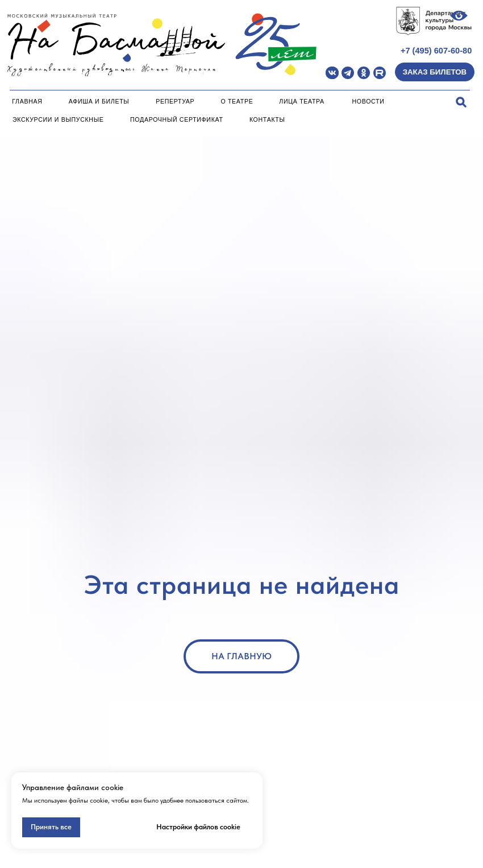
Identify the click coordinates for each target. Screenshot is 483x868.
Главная (27, 101)
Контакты (267, 119)
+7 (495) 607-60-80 (436, 51)
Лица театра (302, 101)
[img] (332, 73)
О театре (237, 101)
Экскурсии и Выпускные (58, 119)
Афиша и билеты (99, 101)
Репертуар (175, 101)
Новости (369, 101)
